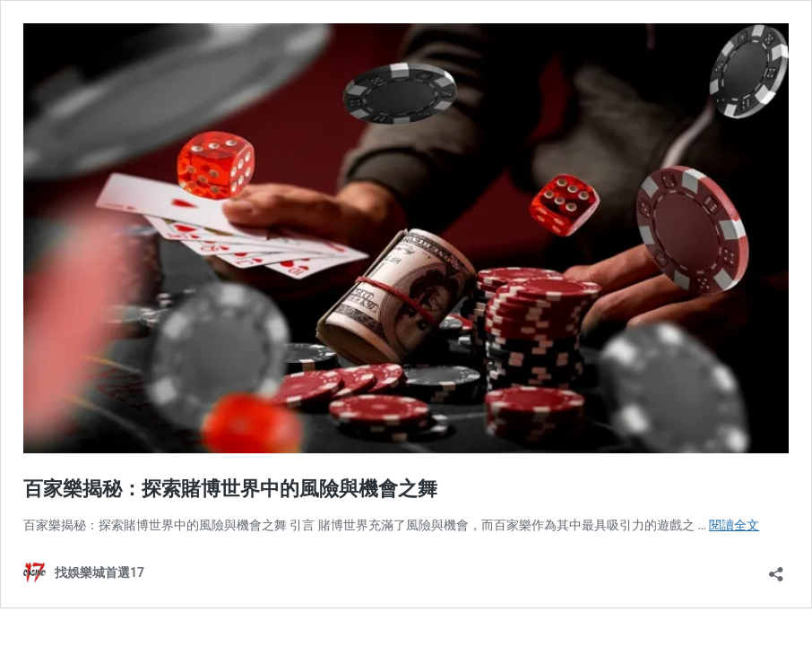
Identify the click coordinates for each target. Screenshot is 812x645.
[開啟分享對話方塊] (776, 568)
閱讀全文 (734, 525)
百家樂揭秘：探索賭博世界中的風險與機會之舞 (230, 489)
